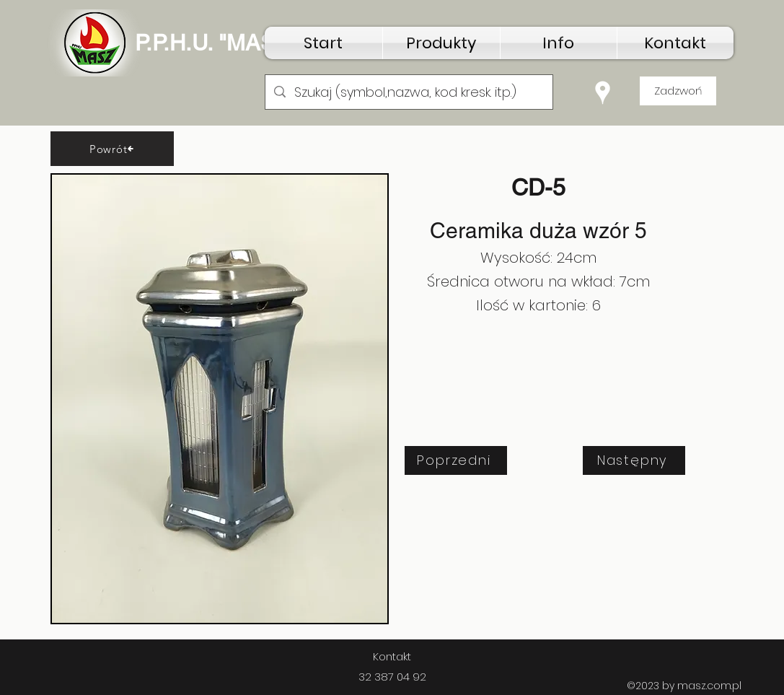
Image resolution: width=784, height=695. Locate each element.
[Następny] (634, 460)
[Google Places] (603, 93)
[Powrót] (112, 149)
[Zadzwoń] (678, 91)
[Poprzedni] (456, 460)
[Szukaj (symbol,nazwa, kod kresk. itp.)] (408, 92)
